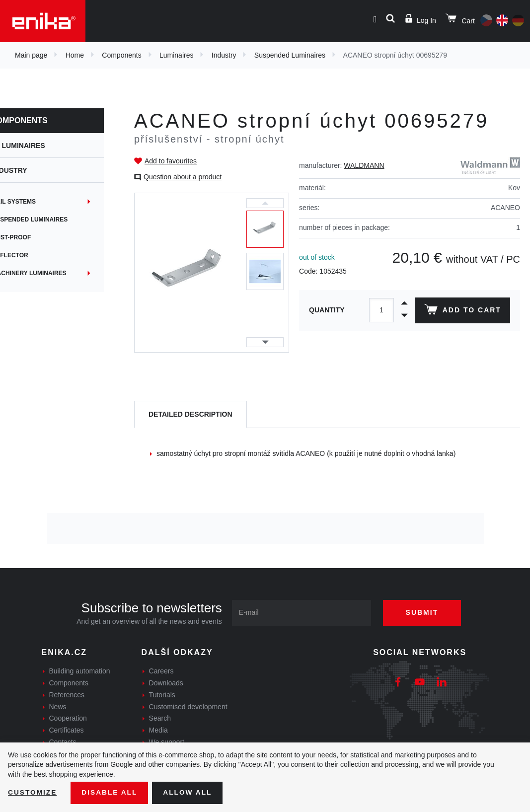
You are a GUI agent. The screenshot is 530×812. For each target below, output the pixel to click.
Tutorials (162, 695)
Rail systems (32, 202)
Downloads (166, 683)
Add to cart (462, 311)
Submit (424, 612)
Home (75, 55)
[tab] (190, 414)
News (58, 707)
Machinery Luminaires (47, 273)
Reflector (28, 255)
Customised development (188, 707)
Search (160, 718)
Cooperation (68, 718)
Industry (224, 55)
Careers (161, 671)
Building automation (80, 671)
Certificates (67, 730)
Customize (33, 793)
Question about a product (183, 177)
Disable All (111, 793)
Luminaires (176, 55)
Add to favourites (171, 161)
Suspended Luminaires (290, 55)
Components (121, 55)
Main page (31, 55)
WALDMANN (364, 165)
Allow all (190, 793)
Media (158, 730)
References (67, 695)
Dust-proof (30, 237)
